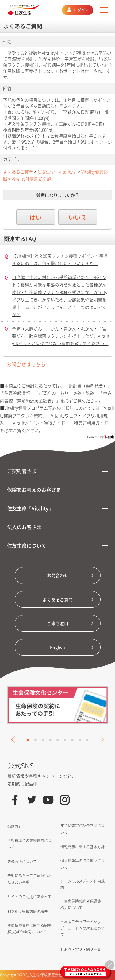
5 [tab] (58, 740)
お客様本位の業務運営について (29, 844)
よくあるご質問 (18, 172)
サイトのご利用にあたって (29, 897)
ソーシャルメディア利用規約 (82, 884)
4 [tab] (50, 740)
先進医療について (22, 862)
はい (36, 217)
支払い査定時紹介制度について (82, 829)
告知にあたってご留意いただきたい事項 (29, 879)
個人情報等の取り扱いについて (82, 864)
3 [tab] (43, 740)
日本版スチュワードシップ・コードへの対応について (82, 928)
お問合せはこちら (26, 364)
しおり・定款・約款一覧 (81, 949)
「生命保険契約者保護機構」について (81, 904)
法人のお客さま (24, 527)
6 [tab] (65, 740)
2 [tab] (36, 740)
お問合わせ (58, 575)
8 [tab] (80, 740)
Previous (15, 740)
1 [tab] (28, 740)
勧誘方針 (15, 826)
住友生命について (27, 545)
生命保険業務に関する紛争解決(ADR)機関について (29, 929)
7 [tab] (72, 740)
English (57, 647)
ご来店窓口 (58, 623)
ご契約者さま (22, 471)
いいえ (78, 217)
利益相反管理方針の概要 (28, 912)
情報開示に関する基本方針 (82, 847)
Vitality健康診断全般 (31, 179)
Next (100, 740)
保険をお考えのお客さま (34, 490)
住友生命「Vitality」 (57, 172)
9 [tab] (87, 740)
